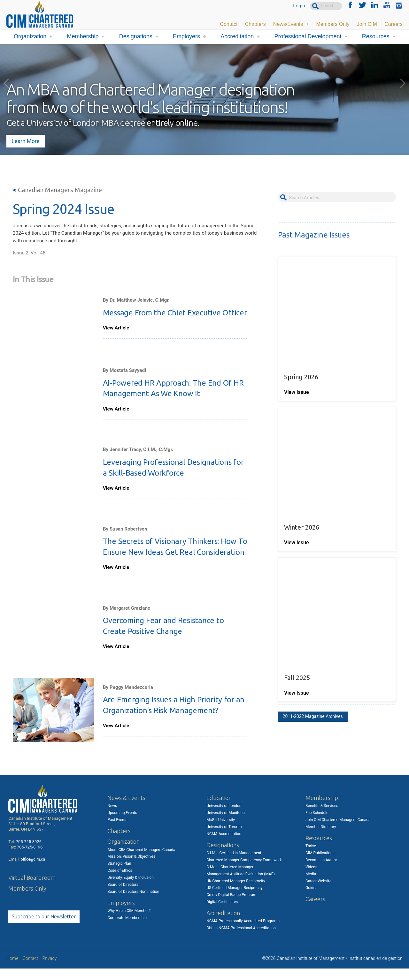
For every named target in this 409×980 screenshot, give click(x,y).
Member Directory (321, 838)
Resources (376, 37)
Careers (394, 24)
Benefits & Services (322, 817)
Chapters (255, 24)
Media (311, 885)
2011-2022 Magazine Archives (313, 698)
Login (299, 6)
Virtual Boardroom (32, 889)
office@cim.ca (33, 871)
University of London (224, 817)
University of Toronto (224, 838)
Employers (186, 37)
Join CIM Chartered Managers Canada (338, 831)
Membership (83, 37)
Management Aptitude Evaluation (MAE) (241, 885)
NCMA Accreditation (224, 845)
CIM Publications (320, 864)
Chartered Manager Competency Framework (244, 871)
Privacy (50, 970)
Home (12, 970)
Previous (6, 83)
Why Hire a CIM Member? (129, 922)
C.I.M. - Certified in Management (234, 864)
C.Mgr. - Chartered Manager (230, 878)
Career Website (318, 892)
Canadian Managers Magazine (57, 190)
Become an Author (321, 871)
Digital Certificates (222, 913)
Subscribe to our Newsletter (44, 928)
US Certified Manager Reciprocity (235, 899)
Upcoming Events (122, 824)
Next (403, 83)
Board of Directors (123, 896)
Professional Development (308, 37)
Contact (229, 24)
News (112, 817)
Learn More (27, 139)
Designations (136, 37)
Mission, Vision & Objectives (131, 868)
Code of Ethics (120, 882)
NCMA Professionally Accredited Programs (243, 932)
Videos (311, 878)
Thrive (311, 857)
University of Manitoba (226, 824)
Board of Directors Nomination (133, 903)
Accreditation (237, 37)
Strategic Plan (119, 875)
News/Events (288, 24)
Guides (311, 899)
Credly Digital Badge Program (231, 906)
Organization (30, 37)
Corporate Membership (127, 929)
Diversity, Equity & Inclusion (131, 889)
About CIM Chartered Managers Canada (141, 861)
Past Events (117, 831)
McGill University (221, 831)
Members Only (333, 24)
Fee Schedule (317, 824)
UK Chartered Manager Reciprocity (236, 892)
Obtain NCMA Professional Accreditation (241, 939)
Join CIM (367, 24)
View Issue (297, 386)
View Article (117, 333)
